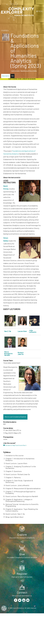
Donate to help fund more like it (16, 445)
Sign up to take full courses (22, 577)
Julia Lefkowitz (33, 331)
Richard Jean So (21, 354)
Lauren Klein (22, 331)
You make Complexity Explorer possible (22, 557)
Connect (22, 593)
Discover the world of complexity (22, 538)
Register (22, 574)
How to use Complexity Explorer (15, 417)
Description (6, 76)
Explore (22, 535)
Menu (41, 11)
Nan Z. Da (8, 331)
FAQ (12, 76)
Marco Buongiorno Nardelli (8, 354)
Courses (5, 31)
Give (22, 554)
